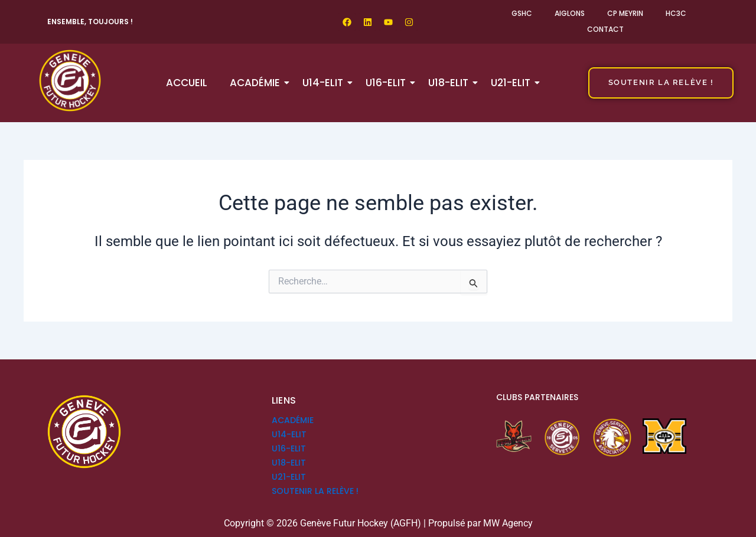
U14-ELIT (325, 83)
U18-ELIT (451, 83)
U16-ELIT (388, 83)
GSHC (522, 13)
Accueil (187, 83)
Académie (257, 83)
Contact (605, 29)
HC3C (676, 13)
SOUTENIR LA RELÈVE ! (315, 491)
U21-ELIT (513, 83)
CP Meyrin (625, 13)
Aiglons (570, 13)
